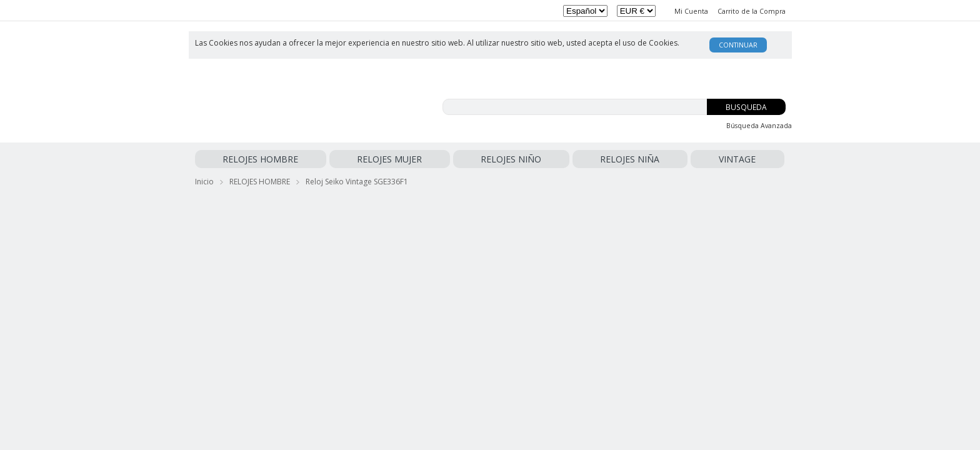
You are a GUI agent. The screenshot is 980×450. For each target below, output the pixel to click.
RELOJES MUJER (306, 159)
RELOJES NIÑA (435, 159)
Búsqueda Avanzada (759, 126)
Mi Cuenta (691, 11)
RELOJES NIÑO (372, 159)
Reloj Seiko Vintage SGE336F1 (357, 179)
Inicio (204, 179)
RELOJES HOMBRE (233, 159)
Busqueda (746, 107)
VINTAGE (485, 159)
